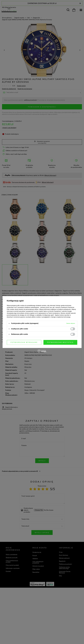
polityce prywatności (65, 309)
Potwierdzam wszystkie (60, 342)
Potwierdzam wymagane (24, 342)
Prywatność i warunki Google (63, 311)
